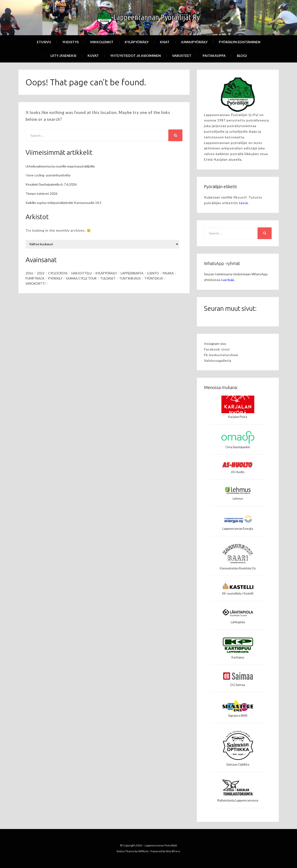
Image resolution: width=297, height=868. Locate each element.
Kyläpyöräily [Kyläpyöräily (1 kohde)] (106, 273)
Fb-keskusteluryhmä (221, 355)
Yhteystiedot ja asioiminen (135, 56)
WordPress (173, 851)
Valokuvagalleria (218, 360)
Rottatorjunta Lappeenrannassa (238, 800)
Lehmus (238, 499)
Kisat (165, 42)
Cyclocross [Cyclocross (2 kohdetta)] (58, 273)
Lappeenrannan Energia (238, 529)
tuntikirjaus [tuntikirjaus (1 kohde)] (130, 278)
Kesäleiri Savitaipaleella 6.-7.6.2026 (51, 184)
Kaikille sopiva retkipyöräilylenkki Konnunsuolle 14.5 (64, 203)
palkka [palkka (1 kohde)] (168, 273)
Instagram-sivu (215, 344)
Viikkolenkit (102, 42)
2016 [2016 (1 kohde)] (29, 273)
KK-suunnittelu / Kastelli (238, 594)
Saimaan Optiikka (238, 765)
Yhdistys (70, 42)
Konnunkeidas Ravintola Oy (238, 568)
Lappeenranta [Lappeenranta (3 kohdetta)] (132, 273)
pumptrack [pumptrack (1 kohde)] (35, 278)
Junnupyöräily (194, 42)
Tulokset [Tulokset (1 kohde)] (108, 278)
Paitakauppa (214, 56)
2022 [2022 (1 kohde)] (41, 273)
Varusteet (182, 56)
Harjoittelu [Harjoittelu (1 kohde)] (82, 273)
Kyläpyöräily (137, 42)
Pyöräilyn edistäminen (240, 42)
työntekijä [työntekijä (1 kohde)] (154, 278)
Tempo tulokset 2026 (41, 193)
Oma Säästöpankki (238, 447)
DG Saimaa (238, 685)
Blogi (242, 56)
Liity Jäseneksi (63, 56)
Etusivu (44, 42)
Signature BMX (238, 716)
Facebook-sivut (217, 349)
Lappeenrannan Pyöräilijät (161, 845)
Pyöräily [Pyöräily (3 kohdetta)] (55, 278)
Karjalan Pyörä (238, 417)
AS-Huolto (238, 472)
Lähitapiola (238, 622)
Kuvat (93, 56)
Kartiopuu (238, 657)
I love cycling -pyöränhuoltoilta (48, 175)
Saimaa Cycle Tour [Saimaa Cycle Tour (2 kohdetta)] (81, 278)
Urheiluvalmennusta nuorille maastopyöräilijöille (60, 166)
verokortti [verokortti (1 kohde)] (35, 284)
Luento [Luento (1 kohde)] (153, 273)
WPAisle (143, 851)
